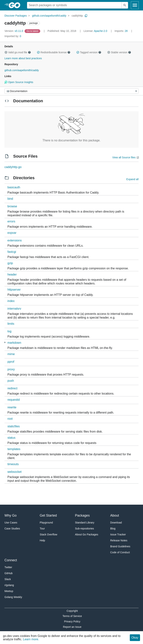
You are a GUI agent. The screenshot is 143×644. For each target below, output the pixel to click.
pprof (11, 362)
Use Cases (11, 523)
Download (116, 523)
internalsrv (14, 309)
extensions (15, 240)
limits (11, 324)
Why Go (11, 515)
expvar (12, 233)
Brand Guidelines (120, 546)
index (11, 301)
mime (11, 354)
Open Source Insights (19, 82)
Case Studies (12, 529)
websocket (15, 472)
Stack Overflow (48, 534)
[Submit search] (125, 5)
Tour (42, 529)
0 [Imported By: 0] (13, 36)
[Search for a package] (74, 5)
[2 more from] (5, 342)
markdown (14, 343)
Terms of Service (72, 616)
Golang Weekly (13, 597)
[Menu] (71, 91)
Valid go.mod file (18, 52)
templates (14, 449)
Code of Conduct (120, 552)
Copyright (72, 611)
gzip (10, 263)
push (11, 381)
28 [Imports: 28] (121, 31)
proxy (11, 369)
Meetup (9, 591)
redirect (12, 388)
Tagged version (89, 52)
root (10, 419)
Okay (135, 638)
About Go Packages (87, 534)
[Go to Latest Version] (33, 31)
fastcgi (12, 252)
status (11, 438)
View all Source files (124, 157)
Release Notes (119, 540)
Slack (8, 579)
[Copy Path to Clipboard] (86, 16)
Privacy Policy (72, 621)
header (12, 274)
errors (11, 221)
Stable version (119, 52)
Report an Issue (72, 627)
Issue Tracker (118, 534)
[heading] (16, 5)
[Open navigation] (135, 5)
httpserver (14, 290)
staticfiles (14, 426)
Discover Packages (16, 16)
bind (10, 199)
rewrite (12, 407)
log (9, 331)
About (115, 515)
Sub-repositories (85, 529)
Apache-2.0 (101, 31)
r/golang (9, 585)
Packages (82, 515)
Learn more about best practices (23, 58)
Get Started (48, 515)
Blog (113, 529)
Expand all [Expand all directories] (132, 179)
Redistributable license (54, 52)
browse (12, 206)
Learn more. (31, 639)
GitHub (9, 573)
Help (42, 540)
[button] (6, 52)
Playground (46, 523)
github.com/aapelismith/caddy (49, 16)
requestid (14, 400)
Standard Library (85, 523)
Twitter (8, 567)
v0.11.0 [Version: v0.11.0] (14, 31)
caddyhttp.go (13, 167)
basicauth (14, 187)
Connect (11, 560)
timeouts (13, 464)
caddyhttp (77, 16)
